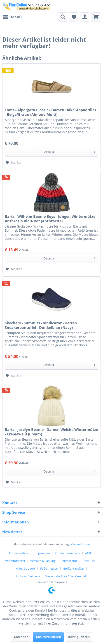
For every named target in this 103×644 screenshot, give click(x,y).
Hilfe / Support (25, 568)
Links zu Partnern (28, 576)
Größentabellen (74, 568)
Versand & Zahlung (43, 561)
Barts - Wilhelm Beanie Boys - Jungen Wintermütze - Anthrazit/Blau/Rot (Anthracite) (51, 219)
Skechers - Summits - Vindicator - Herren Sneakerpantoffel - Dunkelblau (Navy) (41, 325)
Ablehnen (21, 637)
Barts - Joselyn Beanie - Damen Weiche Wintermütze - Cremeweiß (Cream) (51, 432)
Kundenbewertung (68, 553)
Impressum (42, 553)
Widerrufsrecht (15, 561)
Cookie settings (19, 553)
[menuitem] (12, 17)
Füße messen (49, 568)
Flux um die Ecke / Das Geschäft (66, 576)
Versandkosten (80, 544)
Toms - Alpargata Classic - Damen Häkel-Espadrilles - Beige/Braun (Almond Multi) (50, 112)
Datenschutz (69, 561)
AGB (88, 553)
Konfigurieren (79, 637)
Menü (12, 16)
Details (69, 151)
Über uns (89, 561)
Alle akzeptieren (48, 637)
